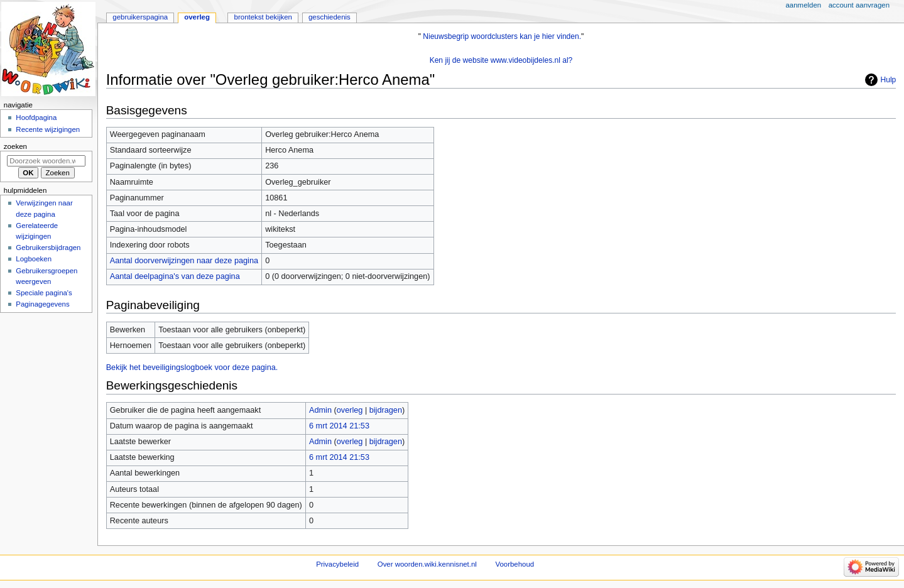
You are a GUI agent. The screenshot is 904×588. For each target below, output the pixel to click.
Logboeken (34, 259)
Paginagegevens (42, 304)
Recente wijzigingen (48, 129)
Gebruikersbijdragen (48, 248)
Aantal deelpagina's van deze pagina (175, 276)
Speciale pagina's (44, 293)
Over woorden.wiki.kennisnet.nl (427, 564)
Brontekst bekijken (263, 17)
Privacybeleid (337, 564)
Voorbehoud (515, 564)
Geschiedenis (329, 17)
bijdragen (386, 410)
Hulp (889, 80)
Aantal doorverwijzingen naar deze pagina (184, 261)
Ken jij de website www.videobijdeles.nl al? (501, 60)
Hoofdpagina (36, 117)
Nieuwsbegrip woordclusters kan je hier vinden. (502, 36)
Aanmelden (804, 5)
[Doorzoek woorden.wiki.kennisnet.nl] (46, 161)
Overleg (197, 17)
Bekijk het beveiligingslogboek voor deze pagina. (192, 367)
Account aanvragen (859, 5)
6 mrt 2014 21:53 (339, 426)
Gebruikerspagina (140, 17)
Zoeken (15, 146)
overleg (350, 410)
